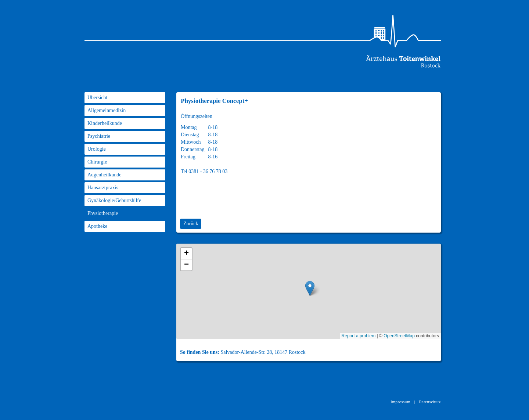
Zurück (191, 224)
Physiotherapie (103, 213)
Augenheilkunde (105, 175)
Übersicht (97, 98)
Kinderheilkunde (105, 123)
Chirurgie (97, 162)
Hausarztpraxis (103, 188)
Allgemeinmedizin (107, 110)
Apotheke (97, 226)
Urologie (97, 149)
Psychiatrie (99, 136)
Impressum (400, 402)
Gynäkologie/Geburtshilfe (114, 200)
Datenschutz (430, 402)
